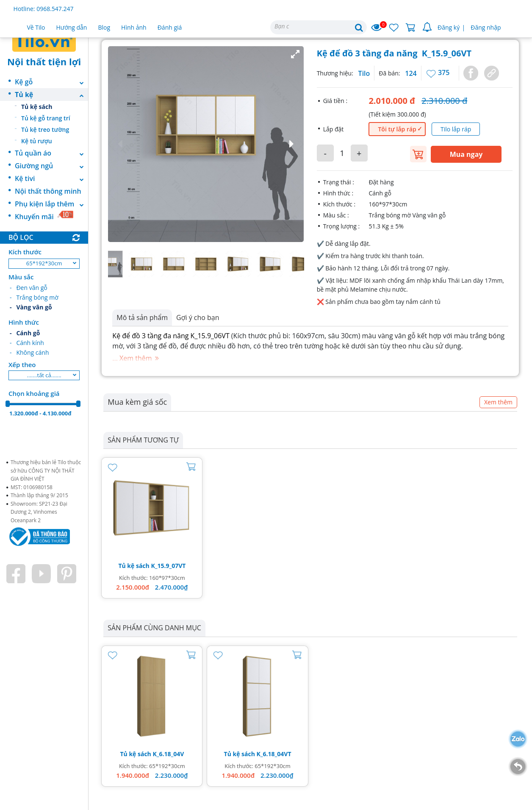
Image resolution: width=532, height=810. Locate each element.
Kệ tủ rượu (37, 141)
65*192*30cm (44, 263)
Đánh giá (170, 27)
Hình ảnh (134, 27)
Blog (104, 27)
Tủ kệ (51, 95)
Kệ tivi (51, 178)
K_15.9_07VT (168, 566)
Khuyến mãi (44, 216)
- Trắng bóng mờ (34, 297)
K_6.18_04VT (274, 754)
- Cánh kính (27, 343)
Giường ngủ (51, 166)
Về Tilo (36, 27)
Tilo (364, 73)
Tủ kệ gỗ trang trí (46, 118)
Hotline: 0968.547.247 (44, 9)
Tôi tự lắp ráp (397, 129)
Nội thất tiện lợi (44, 61)
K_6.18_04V (168, 754)
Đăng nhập (486, 27)
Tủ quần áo (51, 153)
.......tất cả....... (44, 375)
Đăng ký (449, 27)
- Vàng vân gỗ (31, 307)
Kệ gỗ (51, 82)
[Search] (319, 27)
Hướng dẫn (72, 27)
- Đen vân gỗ (29, 288)
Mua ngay (466, 154)
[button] (206, 144)
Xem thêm (498, 402)
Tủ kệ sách (37, 107)
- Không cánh (29, 352)
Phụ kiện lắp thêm (51, 204)
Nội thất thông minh (48, 191)
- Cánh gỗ (25, 333)
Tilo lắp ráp (456, 129)
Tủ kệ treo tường (45, 129)
